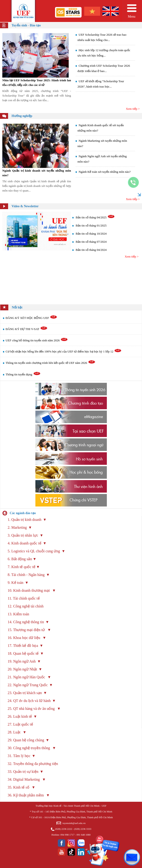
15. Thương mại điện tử (27, 630)
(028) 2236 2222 (64, 829)
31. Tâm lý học (19, 756)
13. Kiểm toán (18, 614)
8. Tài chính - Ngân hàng (26, 575)
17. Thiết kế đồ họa (23, 646)
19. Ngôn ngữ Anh (22, 661)
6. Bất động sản (20, 559)
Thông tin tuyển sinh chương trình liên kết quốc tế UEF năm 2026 (50, 363)
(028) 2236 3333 (83, 829)
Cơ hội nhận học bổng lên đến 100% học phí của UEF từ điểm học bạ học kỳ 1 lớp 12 (64, 351)
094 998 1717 (67, 835)
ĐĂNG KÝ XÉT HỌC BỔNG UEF (31, 318)
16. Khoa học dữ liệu (24, 638)
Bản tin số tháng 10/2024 (91, 234)
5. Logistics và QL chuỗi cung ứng (34, 551)
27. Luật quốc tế (21, 724)
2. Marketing (17, 527)
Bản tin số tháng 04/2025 (91, 217)
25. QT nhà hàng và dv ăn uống (32, 709)
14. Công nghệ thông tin (26, 622)
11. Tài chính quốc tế (24, 598)
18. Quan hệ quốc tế (23, 653)
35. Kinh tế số (19, 787)
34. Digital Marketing (24, 779)
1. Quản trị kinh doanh (25, 520)
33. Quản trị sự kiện (23, 772)
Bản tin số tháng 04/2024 (91, 250)
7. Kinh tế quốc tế (22, 567)
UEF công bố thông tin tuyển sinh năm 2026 (37, 340)
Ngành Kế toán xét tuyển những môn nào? (105, 172)
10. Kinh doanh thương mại (29, 590)
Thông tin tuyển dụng (23, 374)
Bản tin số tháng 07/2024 (91, 242)
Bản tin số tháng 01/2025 (91, 225)
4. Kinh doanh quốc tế (25, 543)
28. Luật (14, 732)
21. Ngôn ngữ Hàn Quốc (27, 677)
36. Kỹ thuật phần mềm (26, 795)
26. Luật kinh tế (20, 716)
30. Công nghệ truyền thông (29, 748)
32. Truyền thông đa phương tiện (33, 764)
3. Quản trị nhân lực (23, 535)
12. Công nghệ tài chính (26, 606)
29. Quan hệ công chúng (26, 740)
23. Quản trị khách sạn (25, 693)
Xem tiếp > (133, 109)
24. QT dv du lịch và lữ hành (29, 701)
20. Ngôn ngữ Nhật (22, 669)
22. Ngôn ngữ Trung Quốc (28, 685)
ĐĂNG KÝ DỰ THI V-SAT (27, 329)
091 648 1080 (84, 835)
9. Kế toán (15, 583)
